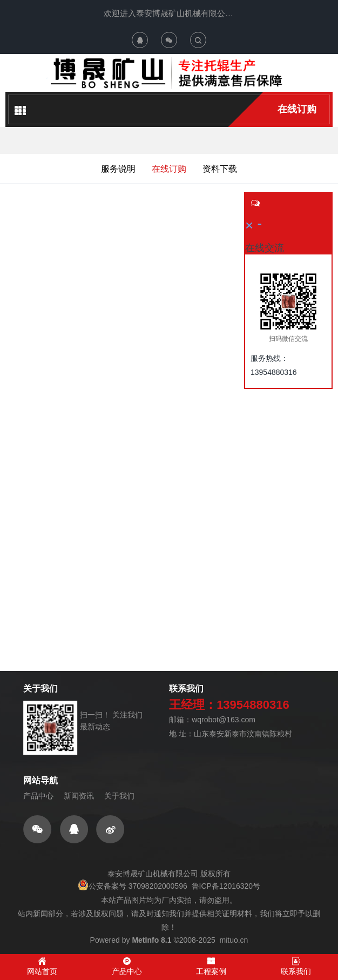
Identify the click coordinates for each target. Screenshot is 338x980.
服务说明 (118, 169)
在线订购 (297, 109)
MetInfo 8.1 (151, 940)
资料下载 (220, 169)
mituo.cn (234, 940)
